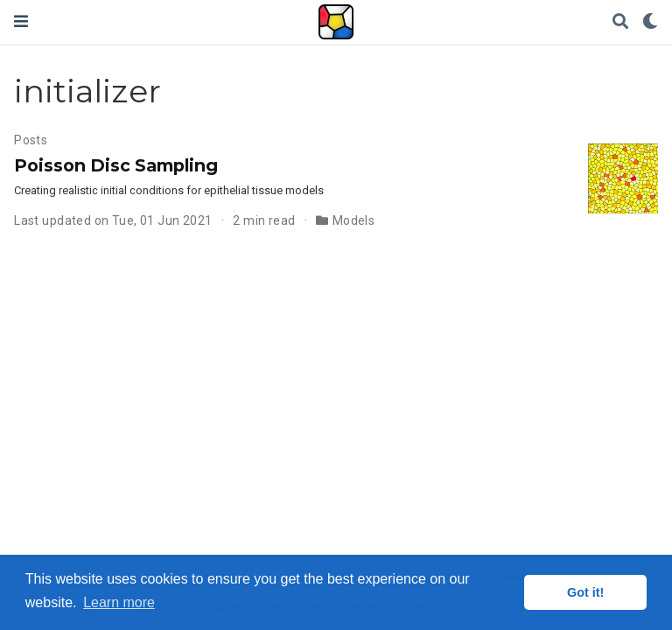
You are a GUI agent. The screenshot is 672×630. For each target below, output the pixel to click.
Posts (31, 140)
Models (354, 220)
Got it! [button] (585, 592)
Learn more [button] (119, 602)
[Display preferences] (650, 22)
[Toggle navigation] (21, 21)
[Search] (620, 22)
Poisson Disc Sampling (116, 165)
